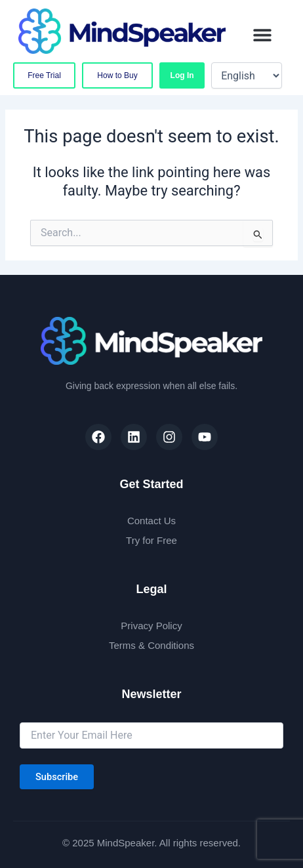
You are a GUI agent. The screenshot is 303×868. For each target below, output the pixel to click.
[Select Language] (247, 75)
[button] (263, 34)
